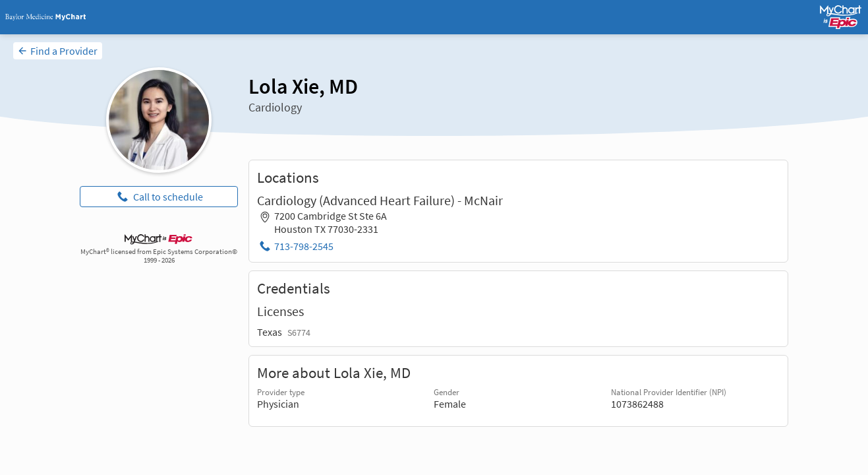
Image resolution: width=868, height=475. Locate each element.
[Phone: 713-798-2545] (295, 246)
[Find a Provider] (58, 51)
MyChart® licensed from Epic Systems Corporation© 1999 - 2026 (159, 256)
